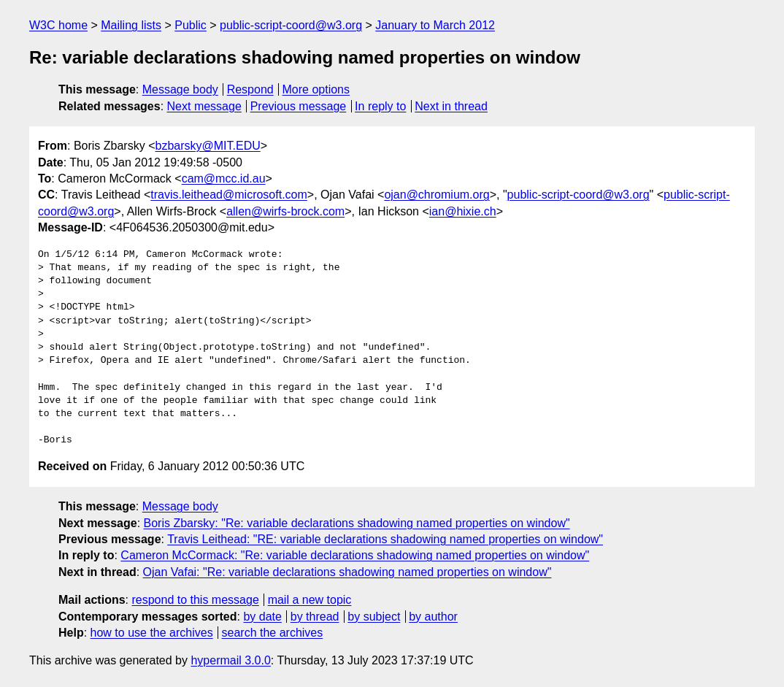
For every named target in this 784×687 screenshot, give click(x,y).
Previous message (299, 106)
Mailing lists (131, 25)
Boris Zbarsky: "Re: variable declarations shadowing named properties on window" (357, 523)
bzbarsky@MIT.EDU (207, 146)
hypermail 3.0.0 (230, 660)
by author (433, 617)
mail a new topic (310, 600)
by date (262, 617)
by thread (315, 617)
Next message (204, 106)
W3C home (58, 25)
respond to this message (195, 600)
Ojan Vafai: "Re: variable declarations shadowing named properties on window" (347, 572)
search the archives (273, 633)
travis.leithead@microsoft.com (229, 195)
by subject (374, 617)
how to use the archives (152, 633)
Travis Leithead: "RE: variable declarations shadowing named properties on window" (385, 539)
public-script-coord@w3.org (291, 25)
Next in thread (451, 106)
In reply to (380, 106)
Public (191, 25)
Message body (180, 89)
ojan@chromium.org (437, 195)
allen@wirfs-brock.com (285, 211)
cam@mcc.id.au (224, 179)
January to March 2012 (435, 25)
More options (316, 89)
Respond (250, 89)
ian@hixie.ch (463, 211)
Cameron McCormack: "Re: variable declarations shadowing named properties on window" (355, 555)
